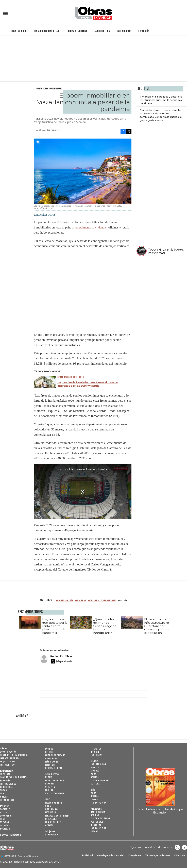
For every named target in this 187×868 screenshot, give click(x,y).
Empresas (5, 774)
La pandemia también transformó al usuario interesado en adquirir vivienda (88, 384)
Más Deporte (52, 762)
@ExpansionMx (64, 661)
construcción (66, 601)
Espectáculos (98, 764)
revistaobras (177, 847)
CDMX (3, 819)
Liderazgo (96, 749)
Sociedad (5, 829)
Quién (94, 761)
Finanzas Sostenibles (57, 816)
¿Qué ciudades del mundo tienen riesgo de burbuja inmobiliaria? (104, 626)
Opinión (4, 825)
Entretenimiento (55, 780)
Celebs (94, 799)
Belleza (95, 777)
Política (5, 806)
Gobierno (5, 809)
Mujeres (4, 797)
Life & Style (52, 774)
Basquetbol (52, 758)
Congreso (5, 816)
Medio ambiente (54, 803)
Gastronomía (98, 812)
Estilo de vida (98, 803)
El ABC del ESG (53, 822)
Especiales (97, 755)
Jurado (94, 831)
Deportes (51, 784)
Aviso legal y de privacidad (111, 855)
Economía (5, 781)
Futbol (49, 749)
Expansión (144, 31)
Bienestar (96, 825)
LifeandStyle (7, 800)
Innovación (52, 819)
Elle (93, 790)
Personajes (97, 822)
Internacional (8, 784)
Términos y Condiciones (158, 855)
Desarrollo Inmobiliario (47, 31)
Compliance (135, 855)
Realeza (95, 767)
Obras (4, 749)
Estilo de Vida (98, 828)
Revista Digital (54, 768)
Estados (5, 822)
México (4, 812)
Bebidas (95, 815)
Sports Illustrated (11, 835)
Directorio (180, 855)
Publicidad (87, 855)
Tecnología (6, 787)
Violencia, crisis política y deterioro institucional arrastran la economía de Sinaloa (161, 100)
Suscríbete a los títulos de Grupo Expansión (160, 811)
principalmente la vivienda (89, 227)
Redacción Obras (61, 656)
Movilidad (51, 812)
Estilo (49, 777)
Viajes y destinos (100, 818)
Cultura (95, 784)
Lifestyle (50, 765)
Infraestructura (78, 31)
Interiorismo (124, 31)
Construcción (19, 31)
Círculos (96, 771)
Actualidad (52, 835)
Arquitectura (102, 31)
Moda (93, 774)
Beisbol (50, 752)
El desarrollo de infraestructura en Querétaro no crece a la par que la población (156, 626)
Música (49, 790)
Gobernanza (52, 809)
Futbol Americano (55, 755)
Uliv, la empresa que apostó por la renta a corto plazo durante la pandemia (54, 626)
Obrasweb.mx (184, 847)
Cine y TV (50, 787)
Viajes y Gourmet (55, 793)
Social (49, 806)
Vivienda (82, 601)
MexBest (96, 809)
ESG (2, 793)
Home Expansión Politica (14, 777)
